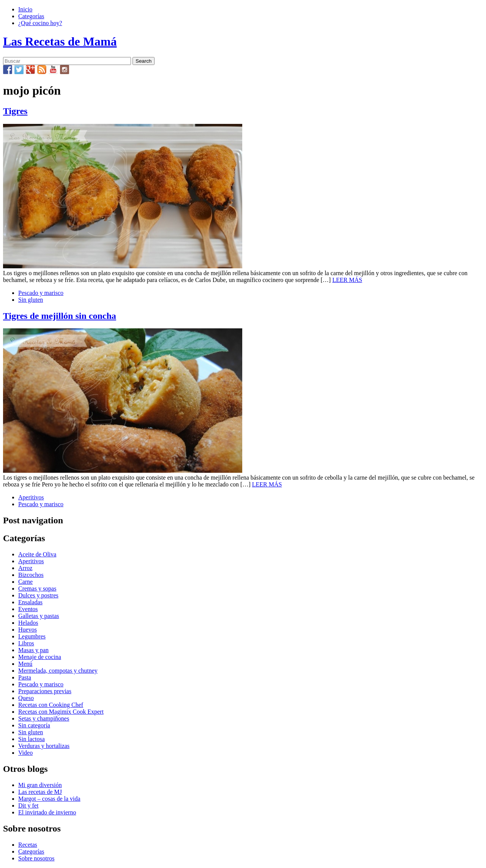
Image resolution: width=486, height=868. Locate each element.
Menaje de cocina (40, 657)
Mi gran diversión (40, 785)
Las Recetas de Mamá (60, 41)
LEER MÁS (347, 280)
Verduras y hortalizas (44, 746)
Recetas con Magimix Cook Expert (61, 712)
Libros (26, 643)
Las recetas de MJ (40, 792)
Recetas (28, 845)
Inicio (25, 9)
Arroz (25, 568)
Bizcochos (31, 575)
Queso (26, 698)
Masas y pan (33, 650)
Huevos (28, 630)
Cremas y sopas (37, 588)
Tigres (15, 111)
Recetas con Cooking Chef (51, 705)
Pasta (25, 677)
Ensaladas (30, 602)
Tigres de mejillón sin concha (60, 316)
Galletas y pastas (39, 616)
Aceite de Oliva (37, 554)
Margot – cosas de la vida (49, 799)
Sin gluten (31, 300)
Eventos (28, 609)
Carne (25, 582)
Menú (25, 664)
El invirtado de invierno (47, 812)
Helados (28, 623)
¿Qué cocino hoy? (40, 23)
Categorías (31, 16)
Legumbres (32, 636)
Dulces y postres (38, 595)
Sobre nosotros (36, 858)
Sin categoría (34, 725)
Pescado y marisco (41, 293)
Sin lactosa (32, 739)
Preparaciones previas (45, 691)
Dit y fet (28, 805)
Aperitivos (31, 497)
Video (25, 753)
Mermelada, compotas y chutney (58, 671)
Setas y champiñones (44, 718)
